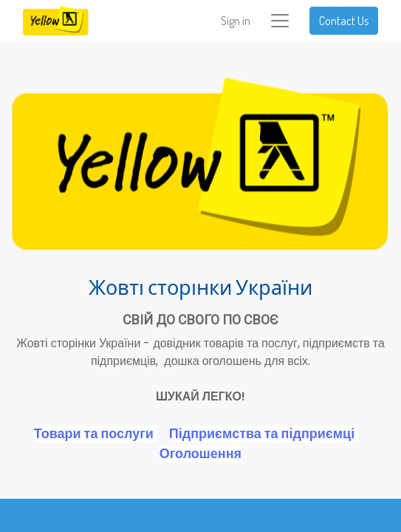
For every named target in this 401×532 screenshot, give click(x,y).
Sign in (236, 21)
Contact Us (344, 21)
